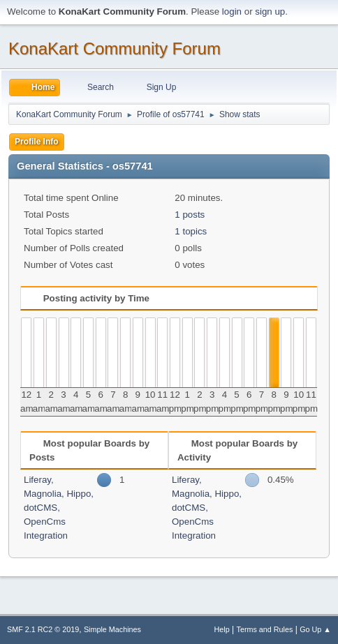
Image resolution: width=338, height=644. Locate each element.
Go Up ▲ (315, 629)
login (232, 12)
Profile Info (37, 142)
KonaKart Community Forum (115, 48)
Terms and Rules (265, 629)
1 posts (190, 215)
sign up (270, 12)
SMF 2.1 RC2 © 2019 (43, 629)
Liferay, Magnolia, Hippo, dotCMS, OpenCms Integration (59, 508)
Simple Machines (112, 629)
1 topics (191, 231)
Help (222, 629)
